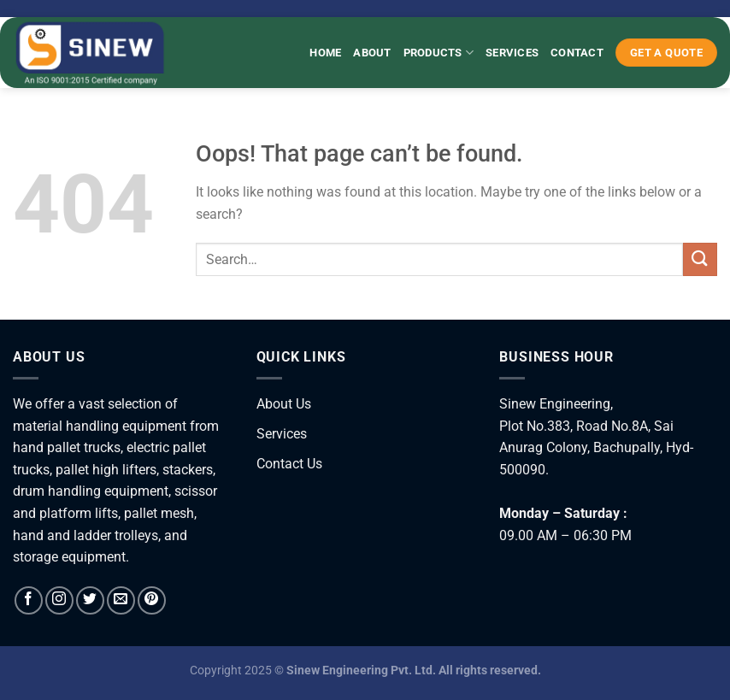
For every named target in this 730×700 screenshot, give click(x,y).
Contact (577, 53)
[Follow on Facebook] (29, 600)
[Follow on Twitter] (90, 600)
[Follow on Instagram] (59, 600)
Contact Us (289, 464)
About (372, 53)
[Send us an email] (121, 600)
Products (439, 53)
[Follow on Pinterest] (152, 600)
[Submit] (700, 259)
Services (512, 53)
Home (325, 53)
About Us (284, 404)
